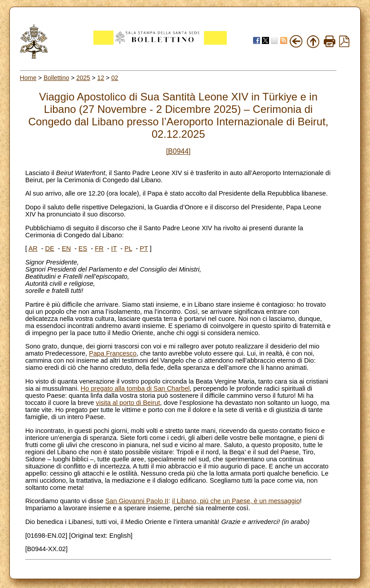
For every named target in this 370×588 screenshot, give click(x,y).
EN (66, 248)
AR (33, 248)
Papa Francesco (113, 353)
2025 (83, 78)
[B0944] (178, 151)
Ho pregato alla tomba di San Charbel (135, 388)
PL (128, 248)
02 (115, 78)
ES (83, 248)
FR (99, 248)
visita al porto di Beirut (128, 403)
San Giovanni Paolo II (137, 501)
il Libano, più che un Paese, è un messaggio (236, 501)
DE (50, 248)
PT (144, 248)
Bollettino (56, 78)
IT (114, 248)
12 (101, 78)
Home (28, 78)
